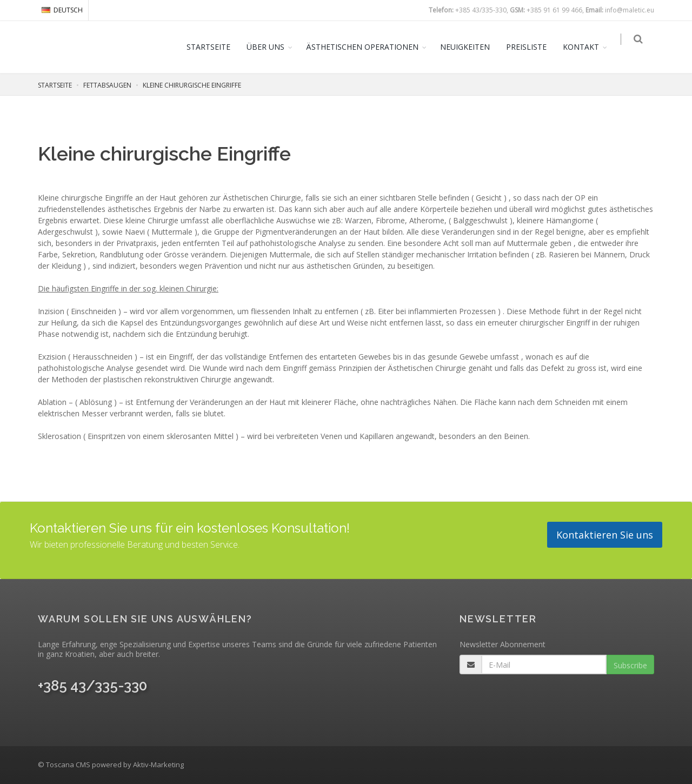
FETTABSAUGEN (107, 85)
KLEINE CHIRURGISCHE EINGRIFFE (192, 85)
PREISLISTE (532, 47)
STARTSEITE (214, 47)
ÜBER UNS (271, 47)
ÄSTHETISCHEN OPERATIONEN (368, 47)
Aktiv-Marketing (158, 765)
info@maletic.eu (630, 10)
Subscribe (630, 665)
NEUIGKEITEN (470, 47)
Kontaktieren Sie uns (605, 535)
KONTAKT (586, 47)
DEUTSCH (62, 10)
